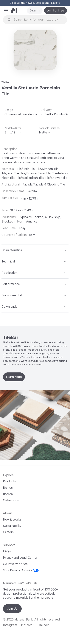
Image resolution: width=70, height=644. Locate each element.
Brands (8, 488)
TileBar (5, 82)
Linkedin (44, 625)
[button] (6, 11)
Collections (11, 500)
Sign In (35, 11)
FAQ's (7, 551)
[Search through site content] (37, 20)
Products (9, 481)
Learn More (14, 377)
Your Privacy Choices (21, 570)
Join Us (12, 609)
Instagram (10, 625)
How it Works (12, 520)
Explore (56, 3)
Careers (8, 532)
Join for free (56, 11)
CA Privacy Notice (15, 564)
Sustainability (12, 526)
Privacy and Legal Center (20, 558)
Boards (8, 494)
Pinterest (27, 625)
